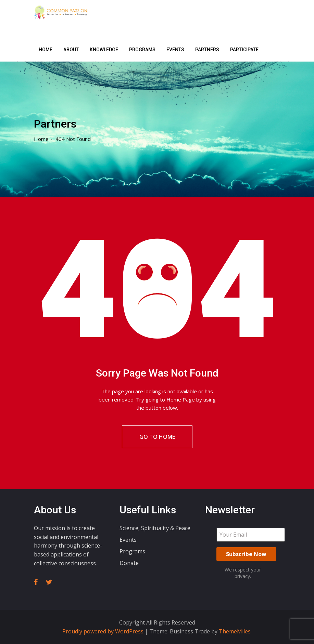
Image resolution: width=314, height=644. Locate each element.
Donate (129, 563)
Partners (207, 50)
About (71, 50)
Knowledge (104, 50)
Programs (142, 50)
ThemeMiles (235, 631)
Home (46, 50)
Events (175, 50)
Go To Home (157, 437)
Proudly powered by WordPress (104, 631)
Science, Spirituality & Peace (155, 528)
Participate (244, 50)
